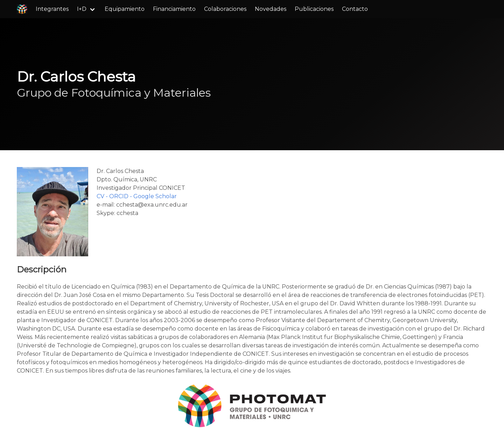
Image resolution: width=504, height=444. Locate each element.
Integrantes (52, 9)
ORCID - (121, 196)
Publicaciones (314, 9)
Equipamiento (125, 9)
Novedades (271, 9)
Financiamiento (174, 9)
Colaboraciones (225, 9)
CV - (103, 196)
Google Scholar (155, 196)
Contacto (355, 9)
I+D (82, 9)
